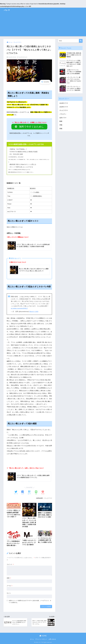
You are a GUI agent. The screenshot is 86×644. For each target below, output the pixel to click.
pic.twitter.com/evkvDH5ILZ (19, 308)
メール (10, 586)
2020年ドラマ (64, 107)
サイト (9, 593)
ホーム (32, 639)
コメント (10, 564)
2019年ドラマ (64, 103)
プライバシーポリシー (41, 639)
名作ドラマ (63, 118)
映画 (61, 121)
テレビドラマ (48, 498)
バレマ (7, 10)
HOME (43, 636)
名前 (9, 578)
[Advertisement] (43, 25)
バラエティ (63, 114)
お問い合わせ (52, 639)
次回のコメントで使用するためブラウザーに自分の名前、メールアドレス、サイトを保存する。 (30, 602)
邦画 (61, 129)
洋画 (61, 125)
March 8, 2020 (34, 312)
